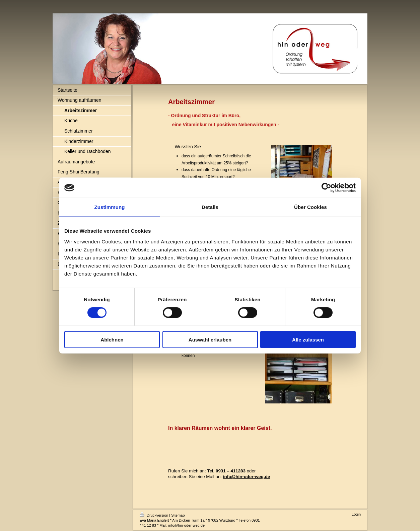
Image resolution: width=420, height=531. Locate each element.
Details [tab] (210, 207)
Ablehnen (112, 339)
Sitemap (178, 515)
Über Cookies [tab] (310, 207)
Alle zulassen (308, 339)
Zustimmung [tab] (110, 207)
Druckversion (154, 515)
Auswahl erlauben (210, 339)
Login (356, 514)
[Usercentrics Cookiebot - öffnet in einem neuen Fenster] (326, 188)
